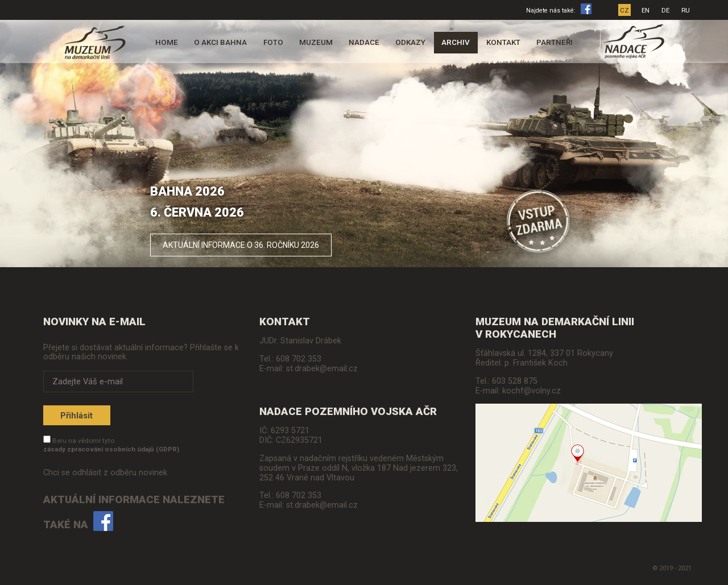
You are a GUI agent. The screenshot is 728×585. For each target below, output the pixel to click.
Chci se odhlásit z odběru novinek (105, 473)
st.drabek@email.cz (322, 369)
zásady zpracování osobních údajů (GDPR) (111, 449)
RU (686, 10)
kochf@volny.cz (531, 391)
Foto (273, 42)
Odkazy (410, 42)
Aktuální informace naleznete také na (134, 512)
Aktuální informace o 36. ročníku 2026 (241, 245)
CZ (624, 10)
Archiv (456, 42)
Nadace (364, 42)
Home (167, 42)
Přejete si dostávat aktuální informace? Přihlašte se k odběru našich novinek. (141, 352)
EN (646, 10)
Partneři (555, 42)
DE (665, 10)
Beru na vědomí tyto (111, 445)
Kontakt (503, 42)
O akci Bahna (220, 42)
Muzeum (316, 42)
